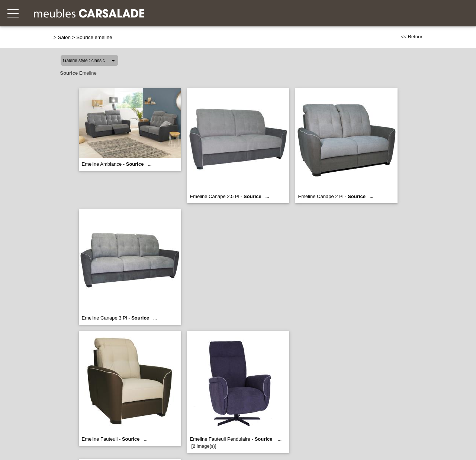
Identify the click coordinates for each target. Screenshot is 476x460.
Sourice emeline (94, 37)
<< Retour (411, 37)
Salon (64, 37)
